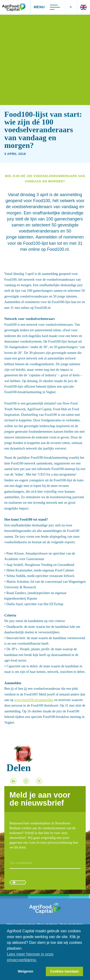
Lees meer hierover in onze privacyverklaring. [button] (30, 957)
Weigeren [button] (26, 971)
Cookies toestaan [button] (64, 971)
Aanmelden (30, 884)
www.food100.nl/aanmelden (34, 700)
